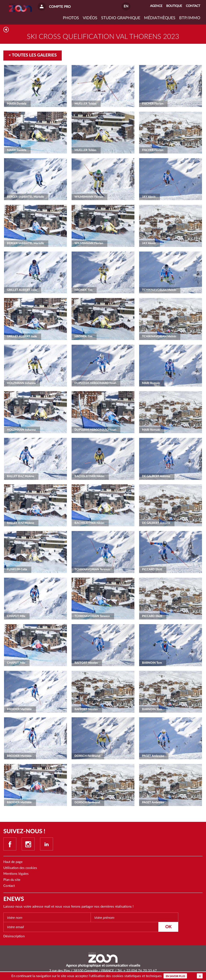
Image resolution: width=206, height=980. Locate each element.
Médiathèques (160, 18)
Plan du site (12, 880)
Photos (71, 18)
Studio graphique (121, 18)
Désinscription (14, 936)
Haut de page (13, 862)
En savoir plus (175, 976)
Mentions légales (16, 874)
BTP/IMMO (190, 18)
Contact (9, 886)
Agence (156, 6)
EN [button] (126, 6)
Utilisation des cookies (20, 868)
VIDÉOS (90, 18)
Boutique (174, 6)
